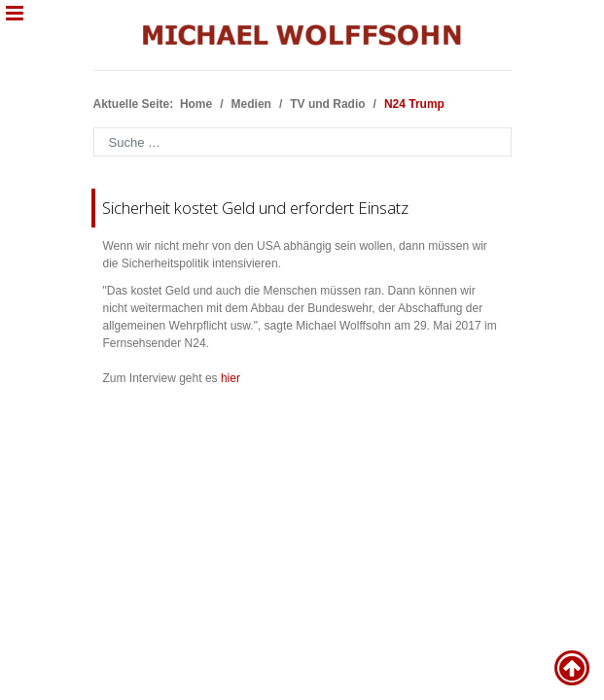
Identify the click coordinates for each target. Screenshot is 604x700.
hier (231, 378)
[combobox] (302, 142)
